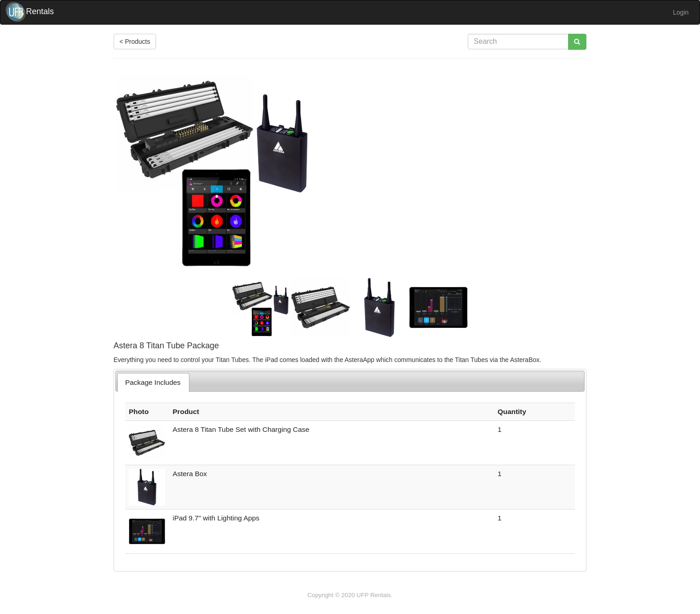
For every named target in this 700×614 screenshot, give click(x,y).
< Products (135, 42)
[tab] (153, 382)
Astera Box (190, 474)
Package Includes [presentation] (153, 382)
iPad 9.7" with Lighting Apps (216, 518)
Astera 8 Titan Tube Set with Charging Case (241, 429)
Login (681, 12)
